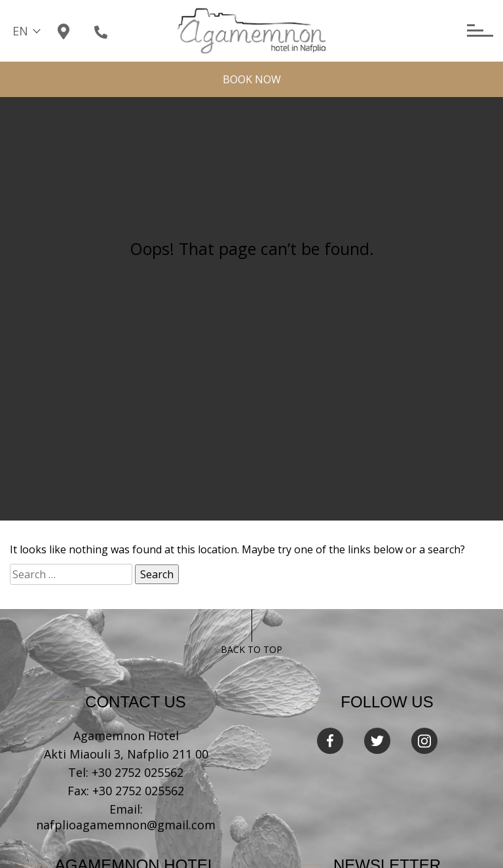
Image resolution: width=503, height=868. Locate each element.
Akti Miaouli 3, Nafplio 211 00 (126, 754)
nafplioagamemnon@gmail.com (126, 825)
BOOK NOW (252, 79)
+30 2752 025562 (138, 772)
